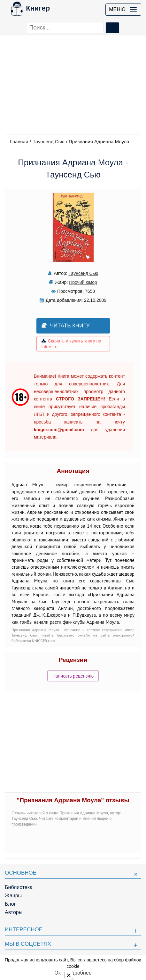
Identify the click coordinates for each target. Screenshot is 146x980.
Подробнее (78, 973)
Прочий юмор (83, 282)
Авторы (14, 912)
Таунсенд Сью (48, 141)
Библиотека (19, 887)
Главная (19, 141)
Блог (10, 904)
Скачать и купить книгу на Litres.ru (72, 344)
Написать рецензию (73, 676)
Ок (57, 973)
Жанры (13, 896)
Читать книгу (66, 326)
